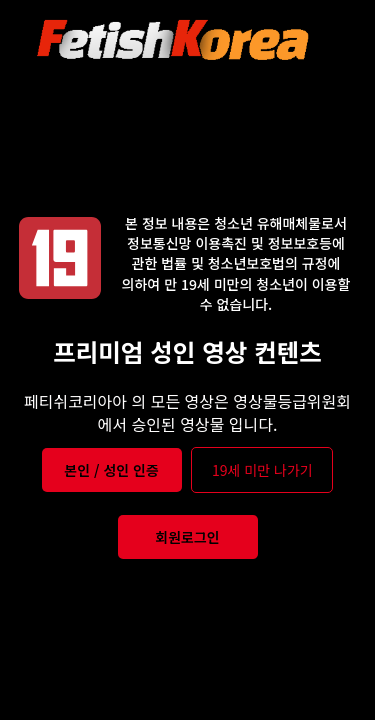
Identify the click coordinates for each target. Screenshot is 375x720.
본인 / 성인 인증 (111, 470)
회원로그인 (187, 537)
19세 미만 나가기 (262, 470)
